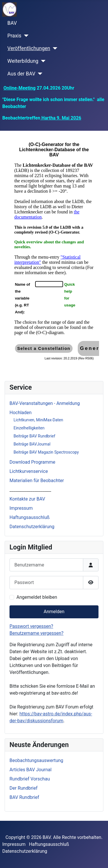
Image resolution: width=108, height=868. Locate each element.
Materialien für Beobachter (37, 481)
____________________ (30, 490)
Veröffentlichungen (29, 48)
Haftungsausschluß (30, 517)
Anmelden (54, 612)
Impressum (21, 508)
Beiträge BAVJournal (32, 444)
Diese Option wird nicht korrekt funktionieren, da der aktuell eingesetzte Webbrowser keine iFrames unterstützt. (54, 255)
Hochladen (21, 413)
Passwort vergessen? (31, 626)
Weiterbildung (23, 61)
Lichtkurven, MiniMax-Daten (38, 420)
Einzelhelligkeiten (29, 428)
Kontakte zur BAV (27, 499)
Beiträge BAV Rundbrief (34, 436)
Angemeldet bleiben (37, 597)
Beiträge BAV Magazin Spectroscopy (46, 452)
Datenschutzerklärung (32, 527)
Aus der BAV (21, 74)
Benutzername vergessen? (36, 633)
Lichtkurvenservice (29, 471)
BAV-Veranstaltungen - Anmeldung (45, 403)
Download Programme (32, 462)
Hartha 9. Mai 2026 (61, 118)
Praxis (14, 36)
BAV (12, 23)
